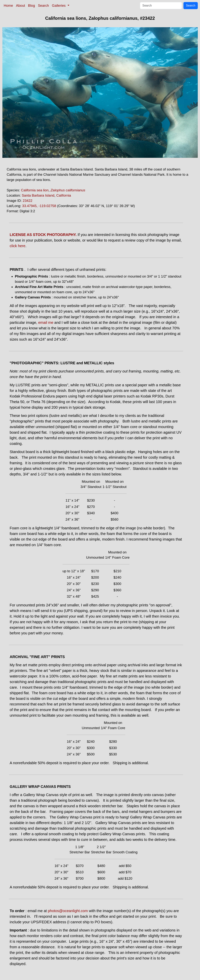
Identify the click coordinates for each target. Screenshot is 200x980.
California (64, 195)
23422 (28, 201)
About (21, 6)
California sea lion (35, 190)
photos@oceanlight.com (68, 911)
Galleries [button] (59, 6)
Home (8, 6)
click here (17, 246)
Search (43, 6)
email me (46, 323)
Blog (32, 6)
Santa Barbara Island (38, 195)
